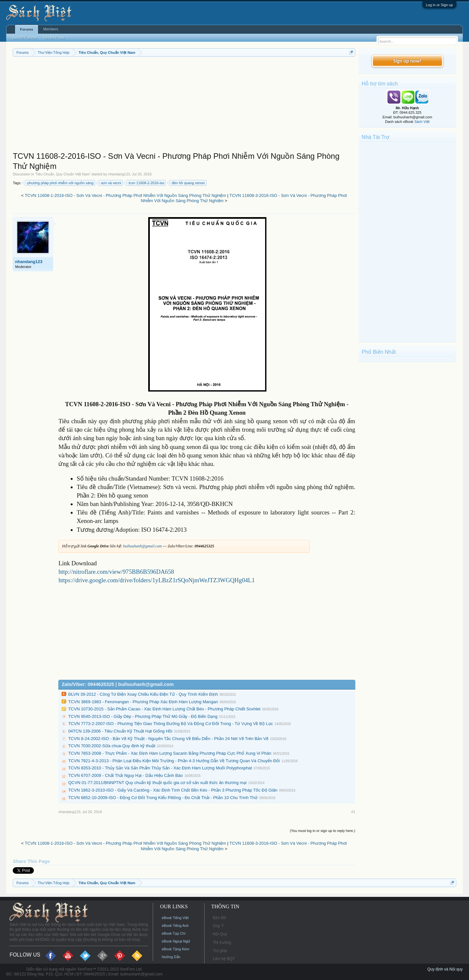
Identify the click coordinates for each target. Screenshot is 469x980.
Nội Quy (220, 934)
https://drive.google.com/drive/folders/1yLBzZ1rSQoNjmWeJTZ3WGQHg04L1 (156, 580)
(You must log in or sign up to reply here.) (323, 831)
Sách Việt (422, 122)
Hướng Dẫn (171, 957)
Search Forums (24, 37)
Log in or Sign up (439, 5)
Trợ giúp (220, 951)
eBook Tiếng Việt (175, 918)
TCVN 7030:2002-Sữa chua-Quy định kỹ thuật (112, 746)
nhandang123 (119, 174)
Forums (26, 29)
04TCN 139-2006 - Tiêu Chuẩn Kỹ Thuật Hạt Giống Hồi (120, 731)
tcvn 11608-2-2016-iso (145, 183)
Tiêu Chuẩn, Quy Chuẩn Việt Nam (63, 174)
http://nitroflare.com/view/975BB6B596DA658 (116, 572)
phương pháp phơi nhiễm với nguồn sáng (59, 183)
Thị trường (222, 943)
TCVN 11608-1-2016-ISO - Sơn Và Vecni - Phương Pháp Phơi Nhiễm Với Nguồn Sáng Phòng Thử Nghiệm (125, 195)
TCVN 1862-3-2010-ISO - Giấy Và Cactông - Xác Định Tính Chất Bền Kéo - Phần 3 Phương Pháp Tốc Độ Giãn (173, 790)
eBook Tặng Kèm (175, 949)
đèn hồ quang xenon (187, 183)
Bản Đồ (219, 918)
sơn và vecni (110, 183)
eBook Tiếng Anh (175, 926)
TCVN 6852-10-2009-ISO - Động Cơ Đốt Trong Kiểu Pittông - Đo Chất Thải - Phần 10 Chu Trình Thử (163, 798)
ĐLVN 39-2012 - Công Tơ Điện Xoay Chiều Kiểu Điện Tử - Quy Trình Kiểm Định (143, 694)
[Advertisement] (184, 106)
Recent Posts (54, 37)
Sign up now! (407, 61)
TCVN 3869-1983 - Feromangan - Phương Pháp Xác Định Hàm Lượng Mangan (143, 702)
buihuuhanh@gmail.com (142, 546)
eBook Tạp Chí (173, 933)
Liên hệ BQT (224, 959)
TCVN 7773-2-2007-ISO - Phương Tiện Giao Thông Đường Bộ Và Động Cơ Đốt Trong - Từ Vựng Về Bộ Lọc (171, 724)
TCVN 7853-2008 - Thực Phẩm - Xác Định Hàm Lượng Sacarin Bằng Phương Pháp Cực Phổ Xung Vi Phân (170, 753)
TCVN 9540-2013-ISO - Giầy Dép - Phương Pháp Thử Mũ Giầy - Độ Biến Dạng (143, 716)
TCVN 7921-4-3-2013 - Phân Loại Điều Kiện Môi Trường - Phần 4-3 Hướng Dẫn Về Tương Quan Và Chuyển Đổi (174, 761)
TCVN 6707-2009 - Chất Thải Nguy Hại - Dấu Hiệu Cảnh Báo (125, 775)
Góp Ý (218, 926)
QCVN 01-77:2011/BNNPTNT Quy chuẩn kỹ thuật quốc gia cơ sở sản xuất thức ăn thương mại (157, 783)
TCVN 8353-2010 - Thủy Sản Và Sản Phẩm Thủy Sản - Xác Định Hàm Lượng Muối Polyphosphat (160, 768)
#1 (353, 812)
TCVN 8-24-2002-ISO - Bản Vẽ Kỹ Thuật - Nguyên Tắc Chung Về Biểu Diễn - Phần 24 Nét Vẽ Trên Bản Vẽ (168, 739)
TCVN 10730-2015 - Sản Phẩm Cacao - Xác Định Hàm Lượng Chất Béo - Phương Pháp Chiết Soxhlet (164, 709)
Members (51, 29)
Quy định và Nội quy (445, 969)
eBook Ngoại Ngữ (176, 941)
